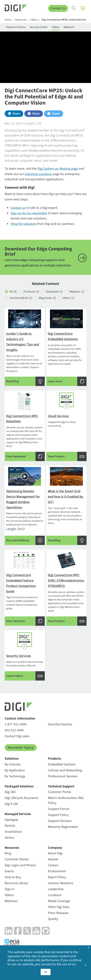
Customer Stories (17, 859)
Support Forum (59, 809)
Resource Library (16, 27)
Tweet (56, 114)
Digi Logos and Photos (20, 865)
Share (16, 114)
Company (55, 848)
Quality (53, 919)
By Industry (13, 764)
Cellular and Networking (65, 770)
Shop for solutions (24, 224)
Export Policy (57, 877)
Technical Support (61, 786)
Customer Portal (59, 792)
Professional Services (63, 776)
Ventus (9, 838)
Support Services (60, 821)
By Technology (15, 776)
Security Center (39, 27)
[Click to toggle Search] (74, 8)
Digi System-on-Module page (58, 169)
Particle (10, 826)
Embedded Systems (62, 764)
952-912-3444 (14, 730)
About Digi (55, 853)
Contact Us (58, 8)
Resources (21, 20)
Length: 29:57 (25, 506)
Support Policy (58, 815)
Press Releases (58, 913)
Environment (57, 871)
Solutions (12, 759)
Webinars (69, 27)
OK (46, 972)
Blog (8, 853)
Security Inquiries (60, 724)
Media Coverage (59, 901)
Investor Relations (61, 883)
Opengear (12, 820)
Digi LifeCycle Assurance (21, 798)
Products (31, 292)
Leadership (56, 889)
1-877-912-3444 (16, 724)
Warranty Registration (63, 827)
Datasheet (54, 292)
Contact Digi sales (17, 736)
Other (69, 298)
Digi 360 (10, 792)
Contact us (18, 208)
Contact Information (20, 718)
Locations (55, 895)
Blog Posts (47, 298)
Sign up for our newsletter (29, 213)
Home (8, 20)
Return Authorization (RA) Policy (66, 800)
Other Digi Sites (59, 907)
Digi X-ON (11, 804)
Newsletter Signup (21, 748)
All (13, 292)
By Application (15, 770)
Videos (34, 20)
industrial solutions (38, 174)
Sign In (9, 889)
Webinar (77, 292)
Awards (53, 859)
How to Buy (13, 877)
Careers (53, 865)
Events (9, 871)
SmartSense (13, 832)
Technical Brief (21, 298)
